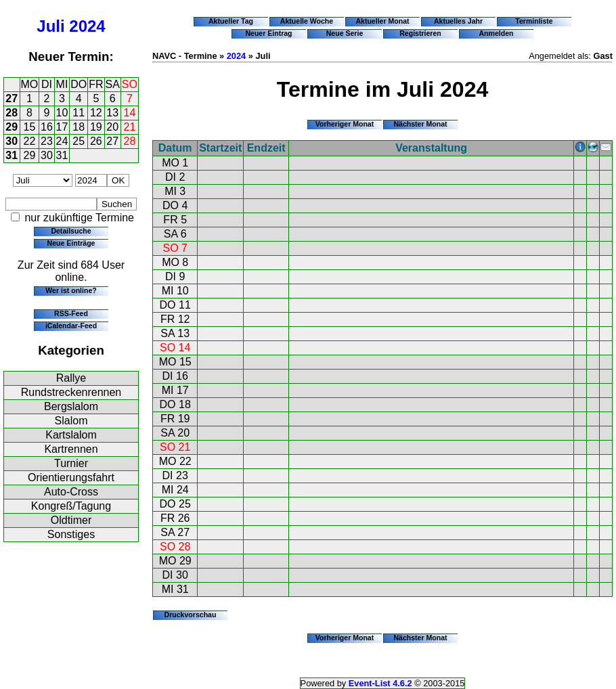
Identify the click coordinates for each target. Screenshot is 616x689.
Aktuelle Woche (307, 21)
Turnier (71, 463)
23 (47, 141)
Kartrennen (71, 449)
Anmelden (497, 33)
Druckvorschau (191, 615)
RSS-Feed (71, 313)
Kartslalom (71, 435)
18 (79, 127)
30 (12, 141)
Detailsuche (71, 231)
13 (112, 113)
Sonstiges (71, 534)
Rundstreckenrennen (71, 392)
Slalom (71, 421)
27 (12, 98)
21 (130, 127)
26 (96, 141)
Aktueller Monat (382, 21)
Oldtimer (71, 520)
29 (12, 127)
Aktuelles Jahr (458, 21)
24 (62, 141)
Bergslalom (71, 406)
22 (30, 141)
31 (12, 155)
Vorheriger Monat (345, 124)
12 (96, 113)
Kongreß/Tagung (71, 506)
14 (130, 113)
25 (79, 141)
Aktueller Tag (231, 21)
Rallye (71, 378)
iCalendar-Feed (71, 326)
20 (112, 127)
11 (79, 113)
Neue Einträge (71, 243)
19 (96, 127)
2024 (87, 26)
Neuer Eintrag (268, 33)
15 (30, 127)
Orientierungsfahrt (71, 477)
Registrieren (420, 33)
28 (12, 113)
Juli (50, 26)
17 (62, 127)
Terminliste (534, 21)
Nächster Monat (420, 124)
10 (62, 113)
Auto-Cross (71, 492)
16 (47, 127)
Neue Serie (345, 33)
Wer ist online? (71, 290)
